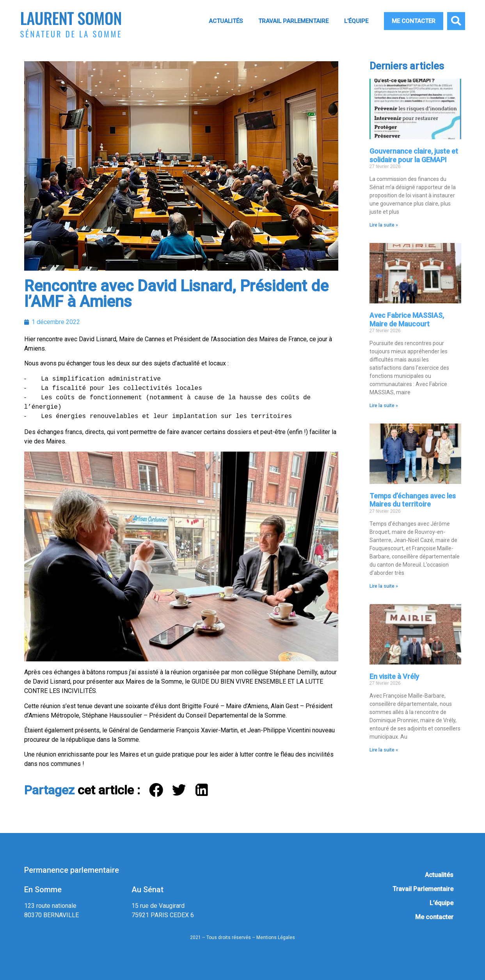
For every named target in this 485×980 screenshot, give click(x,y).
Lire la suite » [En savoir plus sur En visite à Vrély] (384, 750)
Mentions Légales (276, 937)
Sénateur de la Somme (71, 34)
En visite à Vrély (394, 676)
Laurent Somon (71, 18)
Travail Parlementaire (293, 21)
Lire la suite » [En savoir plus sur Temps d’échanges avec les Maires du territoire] (384, 586)
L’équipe (356, 21)
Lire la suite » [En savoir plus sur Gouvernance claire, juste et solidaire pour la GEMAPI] (384, 225)
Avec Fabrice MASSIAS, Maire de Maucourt (407, 320)
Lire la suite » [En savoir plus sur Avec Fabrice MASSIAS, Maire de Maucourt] (384, 406)
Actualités (226, 21)
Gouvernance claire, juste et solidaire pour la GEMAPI (414, 155)
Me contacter (414, 21)
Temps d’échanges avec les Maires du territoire (413, 500)
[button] (456, 21)
